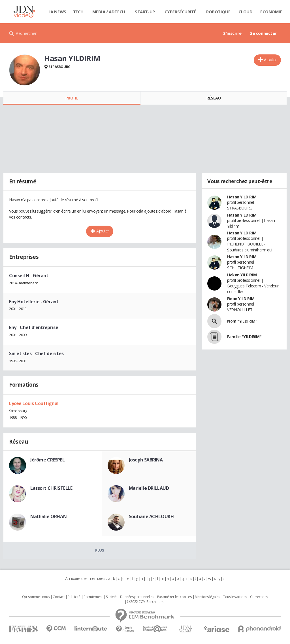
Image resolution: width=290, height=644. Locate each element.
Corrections (259, 597)
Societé (111, 597)
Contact (58, 597)
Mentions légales (207, 597)
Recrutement (93, 597)
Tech (78, 12)
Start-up (145, 12)
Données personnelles (137, 597)
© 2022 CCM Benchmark (145, 602)
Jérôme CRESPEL (47, 460)
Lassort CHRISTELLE (51, 488)
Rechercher (26, 33)
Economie (271, 12)
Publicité (74, 597)
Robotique (218, 12)
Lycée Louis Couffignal (34, 403)
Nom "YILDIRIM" (242, 321)
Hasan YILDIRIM (242, 197)
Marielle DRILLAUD (149, 488)
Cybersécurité (180, 12)
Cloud (246, 12)
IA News (58, 12)
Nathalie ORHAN (48, 516)
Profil (72, 98)
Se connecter (263, 33)
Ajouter (270, 60)
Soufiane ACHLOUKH (151, 516)
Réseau (214, 98)
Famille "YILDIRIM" (244, 337)
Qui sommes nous (36, 597)
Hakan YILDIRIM (242, 275)
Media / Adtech (109, 12)
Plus (100, 550)
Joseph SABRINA (146, 460)
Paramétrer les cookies (174, 597)
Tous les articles (235, 597)
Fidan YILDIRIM (241, 299)
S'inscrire (232, 33)
